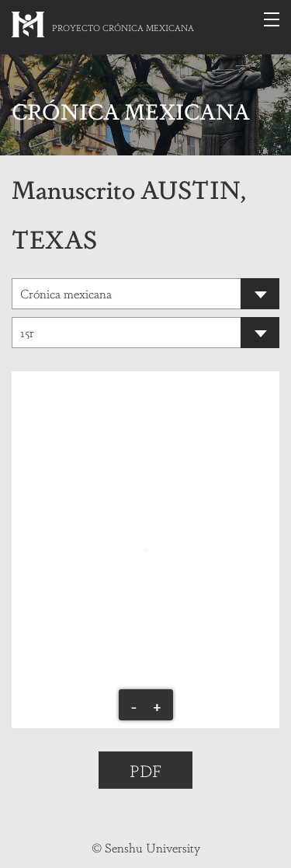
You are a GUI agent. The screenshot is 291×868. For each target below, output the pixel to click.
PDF (145, 770)
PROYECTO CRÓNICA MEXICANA (123, 27)
